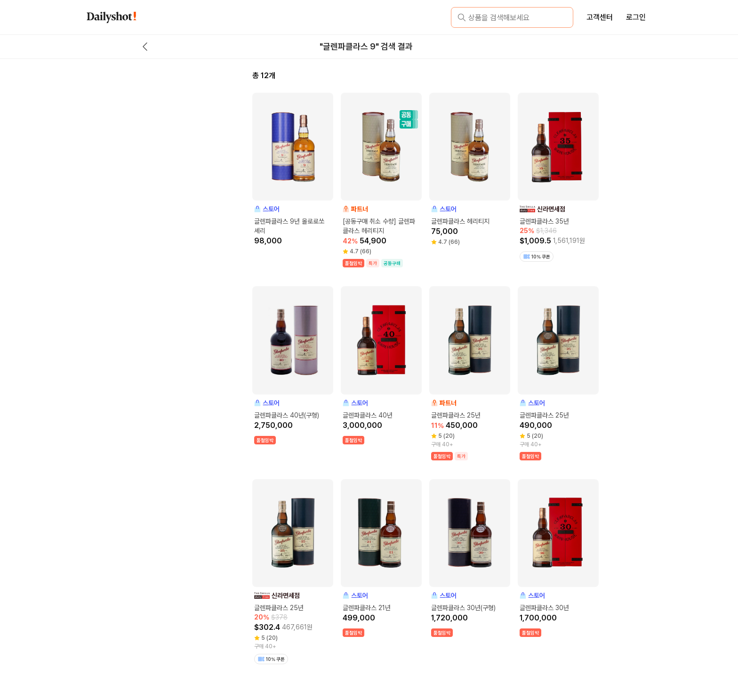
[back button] (145, 47)
